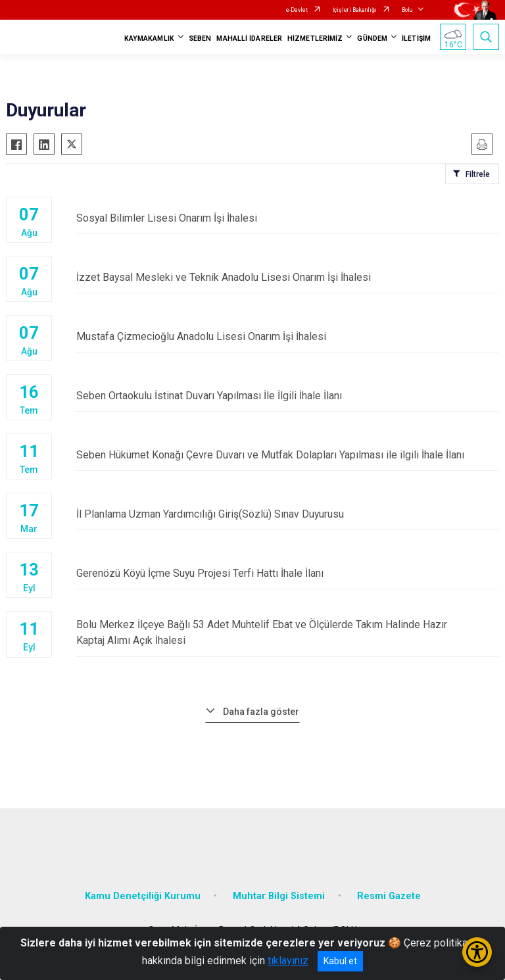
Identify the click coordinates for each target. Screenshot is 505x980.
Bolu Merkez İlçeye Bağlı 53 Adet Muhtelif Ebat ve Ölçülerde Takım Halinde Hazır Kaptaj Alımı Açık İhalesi (287, 633)
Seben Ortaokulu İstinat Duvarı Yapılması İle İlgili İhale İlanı (287, 396)
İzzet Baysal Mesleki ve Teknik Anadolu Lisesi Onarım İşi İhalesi (287, 278)
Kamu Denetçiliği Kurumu (143, 895)
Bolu (407, 10)
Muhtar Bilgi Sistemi (279, 895)
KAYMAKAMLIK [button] (149, 38)
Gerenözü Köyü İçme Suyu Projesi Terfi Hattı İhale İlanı (287, 574)
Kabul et (340, 961)
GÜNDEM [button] (372, 38)
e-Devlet (297, 10)
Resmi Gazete (389, 895)
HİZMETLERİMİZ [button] (315, 38)
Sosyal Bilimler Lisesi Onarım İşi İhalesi (287, 219)
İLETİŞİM (416, 38)
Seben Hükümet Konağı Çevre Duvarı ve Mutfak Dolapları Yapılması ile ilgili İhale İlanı (287, 455)
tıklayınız (288, 961)
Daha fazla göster (261, 711)
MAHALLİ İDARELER (249, 38)
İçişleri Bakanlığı (355, 10)
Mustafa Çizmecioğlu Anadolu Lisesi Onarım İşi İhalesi (287, 337)
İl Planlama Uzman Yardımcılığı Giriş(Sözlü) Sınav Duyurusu (287, 515)
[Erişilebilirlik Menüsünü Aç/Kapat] (477, 952)
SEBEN (200, 38)
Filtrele (478, 174)
